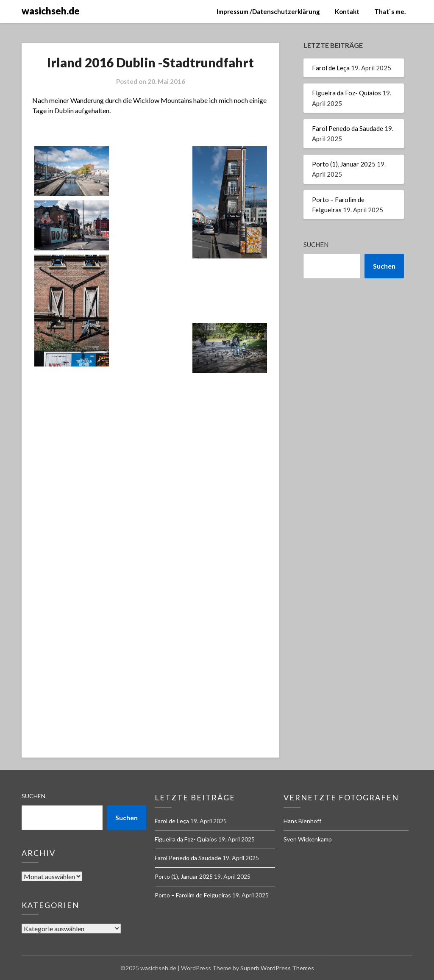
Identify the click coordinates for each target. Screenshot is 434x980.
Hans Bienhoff (302, 821)
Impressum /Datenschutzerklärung (268, 11)
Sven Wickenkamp (308, 839)
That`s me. (390, 11)
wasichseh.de (51, 11)
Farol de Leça (331, 68)
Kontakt (347, 11)
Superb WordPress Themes (277, 968)
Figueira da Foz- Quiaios (346, 93)
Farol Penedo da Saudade (348, 128)
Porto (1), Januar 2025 (344, 164)
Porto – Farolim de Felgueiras (193, 895)
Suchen (316, 244)
